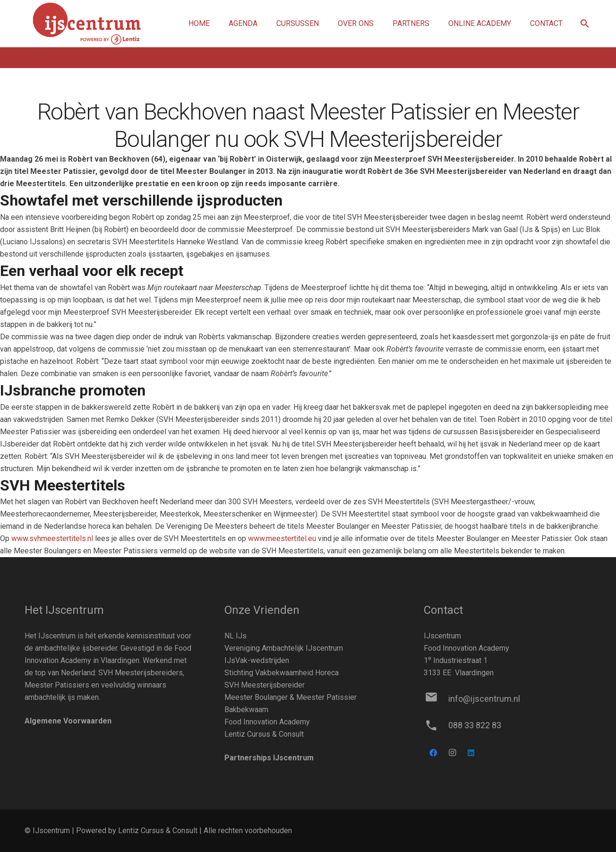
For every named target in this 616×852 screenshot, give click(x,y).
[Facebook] (433, 753)
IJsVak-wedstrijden (257, 660)
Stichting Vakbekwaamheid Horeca (282, 673)
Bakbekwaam (246, 710)
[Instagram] (452, 753)
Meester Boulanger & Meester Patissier (291, 697)
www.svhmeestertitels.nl (52, 538)
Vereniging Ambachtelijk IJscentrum (284, 648)
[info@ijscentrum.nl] (436, 699)
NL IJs (235, 636)
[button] (585, 24)
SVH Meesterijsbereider (265, 685)
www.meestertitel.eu (282, 538)
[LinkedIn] (471, 753)
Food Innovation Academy (267, 722)
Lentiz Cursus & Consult (264, 734)
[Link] (87, 24)
